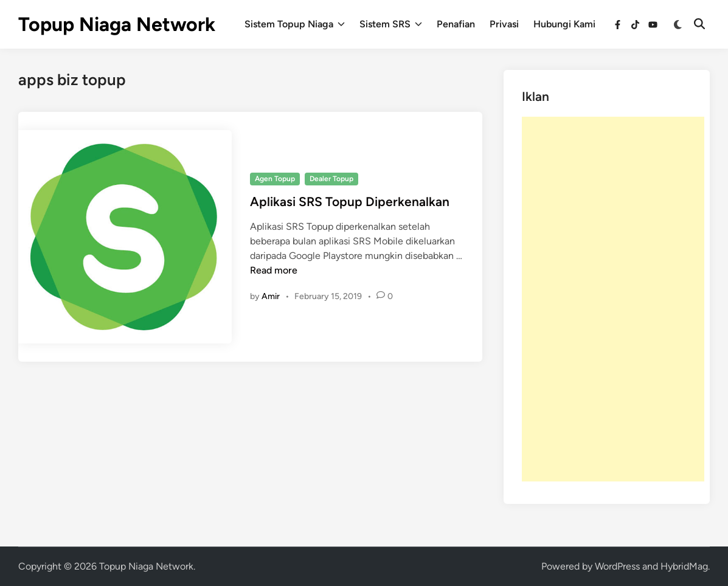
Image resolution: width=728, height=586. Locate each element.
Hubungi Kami (564, 24)
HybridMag (684, 566)
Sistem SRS (391, 24)
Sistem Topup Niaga (295, 24)
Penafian (456, 24)
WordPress (617, 566)
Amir (271, 296)
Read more (274, 270)
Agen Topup (275, 179)
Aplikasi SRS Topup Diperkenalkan (350, 202)
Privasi (504, 24)
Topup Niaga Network (117, 24)
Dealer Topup (331, 179)
